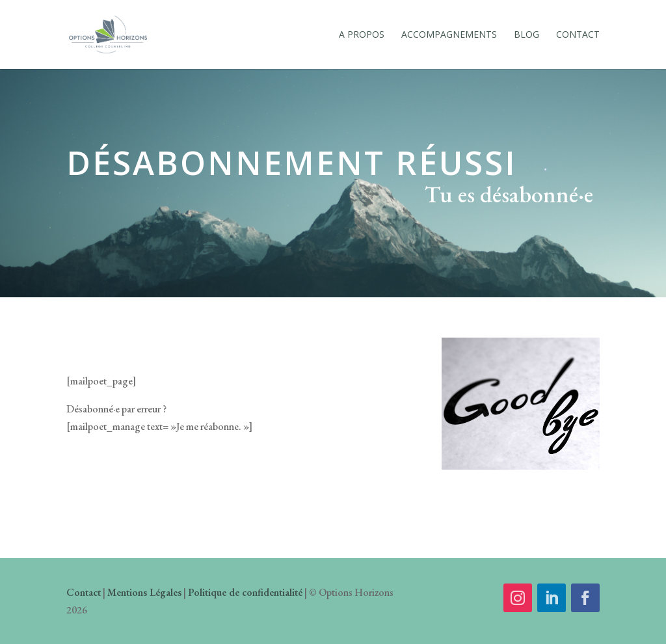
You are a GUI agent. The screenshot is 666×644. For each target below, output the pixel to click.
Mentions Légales (144, 592)
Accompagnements (449, 35)
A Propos (362, 35)
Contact (578, 35)
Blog (526, 35)
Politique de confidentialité (245, 592)
